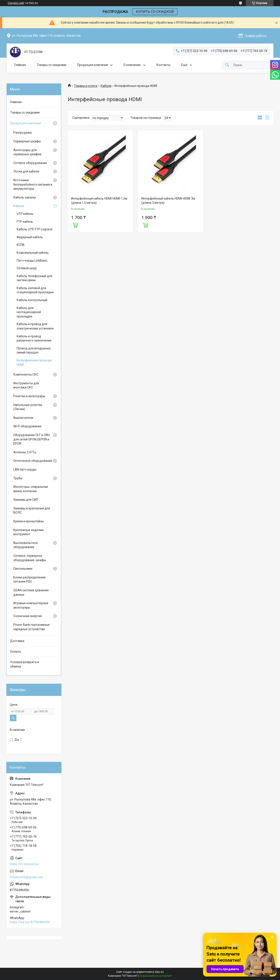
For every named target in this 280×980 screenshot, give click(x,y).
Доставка (17, 641)
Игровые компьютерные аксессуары (31, 605)
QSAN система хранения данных (31, 592)
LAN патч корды (25, 469)
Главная (20, 65)
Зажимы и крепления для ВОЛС (32, 511)
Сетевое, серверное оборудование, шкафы (30, 558)
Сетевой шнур (27, 268)
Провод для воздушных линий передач (34, 350)
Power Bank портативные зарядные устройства (31, 627)
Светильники (23, 569)
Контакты (163, 65)
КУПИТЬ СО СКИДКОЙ (155, 12)
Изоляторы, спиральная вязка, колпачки (31, 489)
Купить (75, 225)
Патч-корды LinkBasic (32, 261)
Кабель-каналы (25, 197)
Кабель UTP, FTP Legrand (34, 229)
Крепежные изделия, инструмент (29, 532)
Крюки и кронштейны (29, 521)
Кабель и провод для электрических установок (35, 326)
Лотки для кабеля (26, 171)
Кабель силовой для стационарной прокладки (35, 290)
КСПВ (21, 245)
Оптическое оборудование (33, 461)
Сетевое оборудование (30, 163)
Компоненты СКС (26, 374)
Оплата (15, 652)
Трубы (18, 478)
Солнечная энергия (28, 616)
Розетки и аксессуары (29, 396)
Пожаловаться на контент (156, 976)
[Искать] (227, 65)
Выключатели (23, 418)
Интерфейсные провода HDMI (34, 362)
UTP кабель (25, 214)
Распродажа (23, 133)
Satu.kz (159, 972)
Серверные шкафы (27, 141)
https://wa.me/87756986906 (30, 922)
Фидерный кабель (30, 237)
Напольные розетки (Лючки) (28, 407)
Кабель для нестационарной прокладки (29, 312)
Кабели (106, 86)
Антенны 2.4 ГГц (25, 452)
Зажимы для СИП (26, 500)
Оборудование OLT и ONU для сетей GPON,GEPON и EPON (32, 439)
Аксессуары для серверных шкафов (27, 152)
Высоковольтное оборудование (26, 545)
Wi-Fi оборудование (27, 426)
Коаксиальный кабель (33, 253)
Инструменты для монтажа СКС (26, 385)
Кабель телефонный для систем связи (34, 278)
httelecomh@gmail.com (26, 877)
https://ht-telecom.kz (24, 864)
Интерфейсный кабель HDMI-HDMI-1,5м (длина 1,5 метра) (99, 201)
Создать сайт (16, 3)
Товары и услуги (86, 86)
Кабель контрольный (32, 300)
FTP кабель (25, 222)
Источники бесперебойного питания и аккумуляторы (33, 184)
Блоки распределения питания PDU (29, 580)
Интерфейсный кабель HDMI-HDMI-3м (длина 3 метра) (168, 201)
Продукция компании (93, 65)
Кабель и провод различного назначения (34, 338)
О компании (132, 65)
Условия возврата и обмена (24, 664)
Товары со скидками (52, 65)
